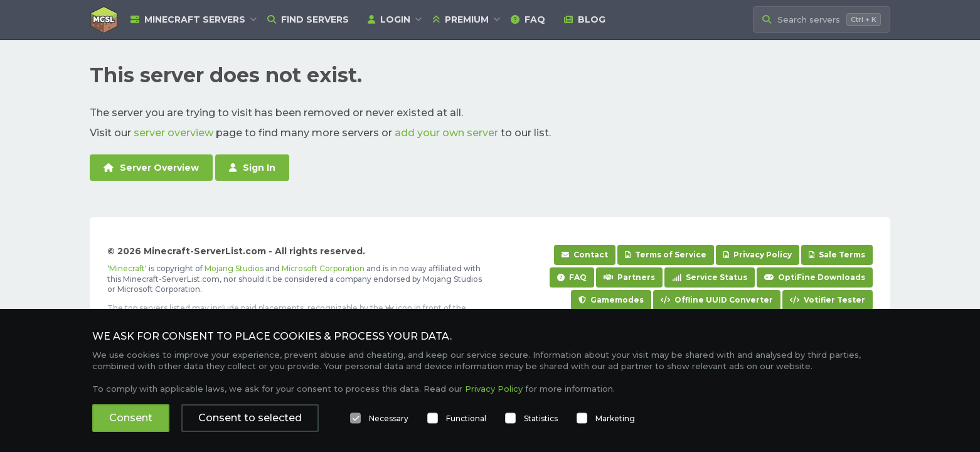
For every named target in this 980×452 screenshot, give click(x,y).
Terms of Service (666, 255)
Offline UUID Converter (717, 300)
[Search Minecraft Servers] (822, 20)
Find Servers (308, 19)
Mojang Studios (234, 268)
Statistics (541, 418)
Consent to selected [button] (250, 418)
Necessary (389, 418)
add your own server (446, 133)
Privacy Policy (758, 255)
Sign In (252, 168)
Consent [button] (131, 418)
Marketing (615, 418)
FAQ (528, 19)
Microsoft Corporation (323, 268)
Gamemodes (611, 300)
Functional (466, 418)
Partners (629, 277)
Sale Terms (837, 255)
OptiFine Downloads (815, 277)
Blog (585, 19)
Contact (585, 255)
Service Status (710, 277)
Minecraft (127, 268)
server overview (173, 133)
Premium (461, 19)
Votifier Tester (828, 300)
